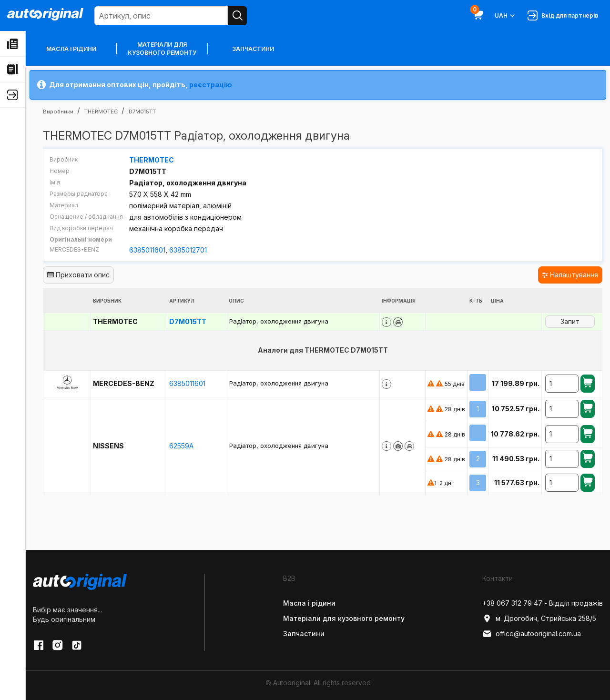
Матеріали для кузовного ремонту (162, 49)
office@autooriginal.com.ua (532, 634)
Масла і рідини (71, 49)
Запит (570, 321)
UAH (505, 16)
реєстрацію (211, 85)
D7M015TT (188, 321)
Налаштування (570, 275)
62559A (181, 446)
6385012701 (188, 250)
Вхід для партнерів (563, 15)
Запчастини (253, 49)
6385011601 (147, 250)
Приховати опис (78, 275)
